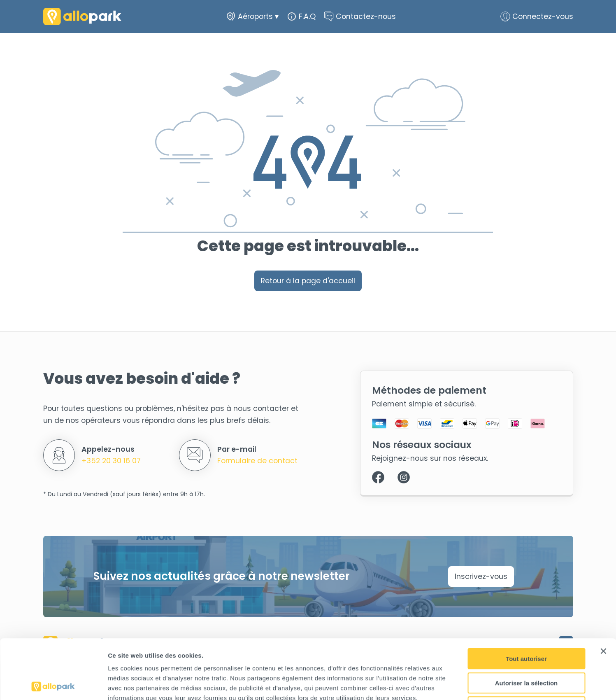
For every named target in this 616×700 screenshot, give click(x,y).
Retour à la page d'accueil (308, 281)
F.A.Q (301, 16)
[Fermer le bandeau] (603, 592)
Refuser (526, 647)
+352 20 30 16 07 (111, 461)
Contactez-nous (360, 16)
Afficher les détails (453, 684)
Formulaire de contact (257, 461)
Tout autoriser (526, 599)
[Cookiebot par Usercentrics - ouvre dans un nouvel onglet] (53, 684)
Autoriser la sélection (527, 624)
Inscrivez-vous (481, 576)
